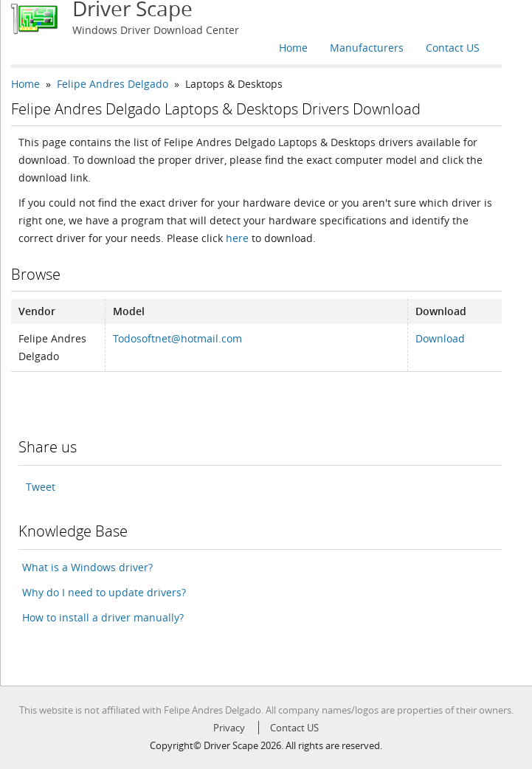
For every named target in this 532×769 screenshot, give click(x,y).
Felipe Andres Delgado (113, 84)
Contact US (453, 48)
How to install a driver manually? (103, 617)
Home (293, 48)
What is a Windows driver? (87, 567)
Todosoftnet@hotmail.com (177, 338)
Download (440, 338)
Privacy (229, 728)
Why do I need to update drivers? (104, 592)
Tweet (41, 487)
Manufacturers (367, 48)
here (237, 238)
